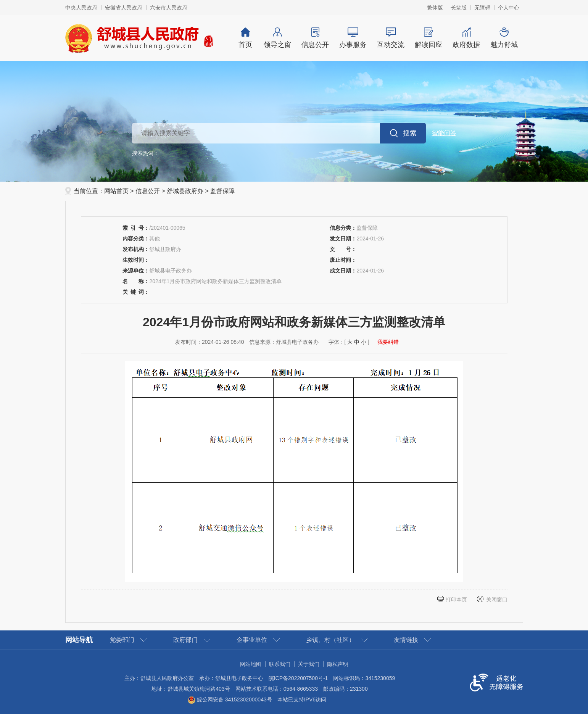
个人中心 (509, 8)
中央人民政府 (81, 8)
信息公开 (315, 38)
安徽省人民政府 (124, 8)
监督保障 (222, 191)
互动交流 (391, 38)
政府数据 (466, 38)
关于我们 (309, 664)
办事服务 (353, 38)
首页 (245, 38)
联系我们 (280, 664)
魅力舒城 (504, 38)
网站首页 (116, 191)
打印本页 (456, 600)
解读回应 (429, 38)
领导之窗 (278, 38)
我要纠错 (388, 342)
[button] (459, 8)
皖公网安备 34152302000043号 (230, 699)
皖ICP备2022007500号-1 (298, 678)
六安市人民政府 (169, 8)
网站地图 (251, 664)
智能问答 (444, 133)
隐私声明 (338, 664)
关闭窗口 (497, 600)
